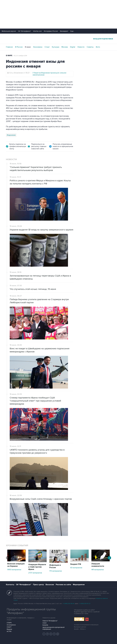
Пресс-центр (38, 585)
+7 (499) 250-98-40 (69, 604)
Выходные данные (80, 627)
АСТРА (9, 631)
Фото (98, 47)
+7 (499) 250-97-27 (85, 604)
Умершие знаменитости (98, 565)
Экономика (38, 47)
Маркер (9, 629)
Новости (81, 47)
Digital (73, 47)
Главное (9, 47)
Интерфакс (58, 39)
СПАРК (9, 623)
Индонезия (11, 135)
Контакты (10, 585)
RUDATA (45, 625)
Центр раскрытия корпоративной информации (53, 628)
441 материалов (98, 570)
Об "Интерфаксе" (25, 31)
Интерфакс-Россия (51, 31)
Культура (56, 47)
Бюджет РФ (76, 564)
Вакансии (50, 585)
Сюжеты (90, 47)
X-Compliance (11, 625)
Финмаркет (64, 31)
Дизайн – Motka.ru (80, 629)
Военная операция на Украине (16, 565)
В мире (28, 47)
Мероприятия (79, 585)
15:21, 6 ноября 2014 (20, 56)
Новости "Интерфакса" (50, 621)
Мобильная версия (9, 31)
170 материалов (56, 571)
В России (19, 47)
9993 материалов (14, 570)
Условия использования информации (86, 625)
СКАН (45, 623)
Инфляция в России (55, 566)
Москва (65, 47)
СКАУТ (9, 627)
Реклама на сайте (63, 585)
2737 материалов (35, 573)
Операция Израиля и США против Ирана (37, 567)
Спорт (47, 47)
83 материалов (76, 568)
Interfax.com (37, 31)
